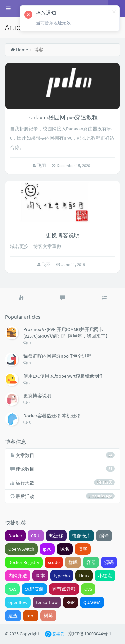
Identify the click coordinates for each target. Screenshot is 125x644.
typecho (62, 576)
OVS (88, 589)
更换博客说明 (63, 235)
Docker (15, 536)
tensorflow (47, 602)
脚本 (40, 576)
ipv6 (47, 549)
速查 (13, 616)
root (31, 616)
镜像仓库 (81, 536)
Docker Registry (24, 562)
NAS (12, 589)
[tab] (21, 298)
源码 (109, 562)
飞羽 (42, 165)
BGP (70, 602)
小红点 (105, 576)
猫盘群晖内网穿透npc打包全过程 (57, 356)
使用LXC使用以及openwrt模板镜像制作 (63, 376)
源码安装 (34, 589)
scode (54, 562)
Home (19, 50)
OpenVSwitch (21, 549)
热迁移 (56, 536)
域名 (65, 549)
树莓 (48, 616)
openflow (18, 602)
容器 (91, 562)
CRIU (36, 536)
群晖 (73, 562)
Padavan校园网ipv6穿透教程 (62, 117)
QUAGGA (92, 602)
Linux (84, 576)
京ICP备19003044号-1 (90, 634)
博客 (83, 549)
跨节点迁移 (64, 589)
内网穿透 (18, 576)
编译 (104, 536)
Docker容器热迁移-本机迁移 (52, 416)
